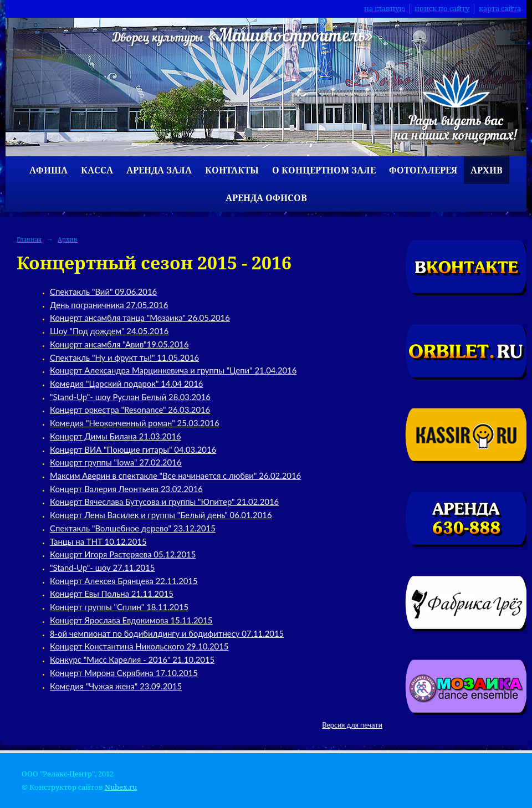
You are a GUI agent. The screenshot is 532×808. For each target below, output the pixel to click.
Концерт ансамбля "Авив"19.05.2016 (119, 344)
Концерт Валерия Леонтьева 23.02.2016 (126, 489)
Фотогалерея (423, 170)
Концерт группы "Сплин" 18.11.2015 (119, 607)
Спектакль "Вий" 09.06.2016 (103, 292)
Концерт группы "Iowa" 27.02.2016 (116, 462)
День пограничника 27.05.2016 (109, 305)
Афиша (48, 170)
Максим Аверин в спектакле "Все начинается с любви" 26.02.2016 (175, 475)
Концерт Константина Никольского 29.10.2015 (139, 646)
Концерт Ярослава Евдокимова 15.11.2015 (131, 620)
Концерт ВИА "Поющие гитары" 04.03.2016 (133, 449)
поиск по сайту (442, 9)
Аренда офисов (266, 198)
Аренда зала (159, 170)
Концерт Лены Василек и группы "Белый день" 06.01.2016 (161, 515)
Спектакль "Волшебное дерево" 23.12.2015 (133, 528)
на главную (385, 9)
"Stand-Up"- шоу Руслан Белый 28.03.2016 (130, 397)
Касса (97, 170)
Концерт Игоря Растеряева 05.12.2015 (123, 554)
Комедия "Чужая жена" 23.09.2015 (116, 686)
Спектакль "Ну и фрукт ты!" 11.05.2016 (124, 357)
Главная (29, 239)
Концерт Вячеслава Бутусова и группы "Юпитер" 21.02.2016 (164, 502)
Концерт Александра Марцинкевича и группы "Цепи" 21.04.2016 (173, 370)
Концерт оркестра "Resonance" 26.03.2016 (130, 410)
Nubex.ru (121, 787)
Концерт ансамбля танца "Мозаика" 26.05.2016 (140, 318)
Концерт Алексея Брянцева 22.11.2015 (124, 581)
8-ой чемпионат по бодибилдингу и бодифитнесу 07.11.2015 (167, 633)
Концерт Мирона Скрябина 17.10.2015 (124, 673)
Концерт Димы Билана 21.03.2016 (116, 436)
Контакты (232, 170)
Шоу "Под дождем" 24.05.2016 (109, 331)
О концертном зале (324, 170)
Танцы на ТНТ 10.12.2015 (98, 541)
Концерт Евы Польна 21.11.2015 (112, 594)
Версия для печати (352, 725)
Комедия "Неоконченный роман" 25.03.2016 (135, 423)
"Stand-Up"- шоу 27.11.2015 (102, 567)
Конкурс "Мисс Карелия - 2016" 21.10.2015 (132, 659)
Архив (487, 170)
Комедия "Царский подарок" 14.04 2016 (126, 383)
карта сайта (500, 9)
